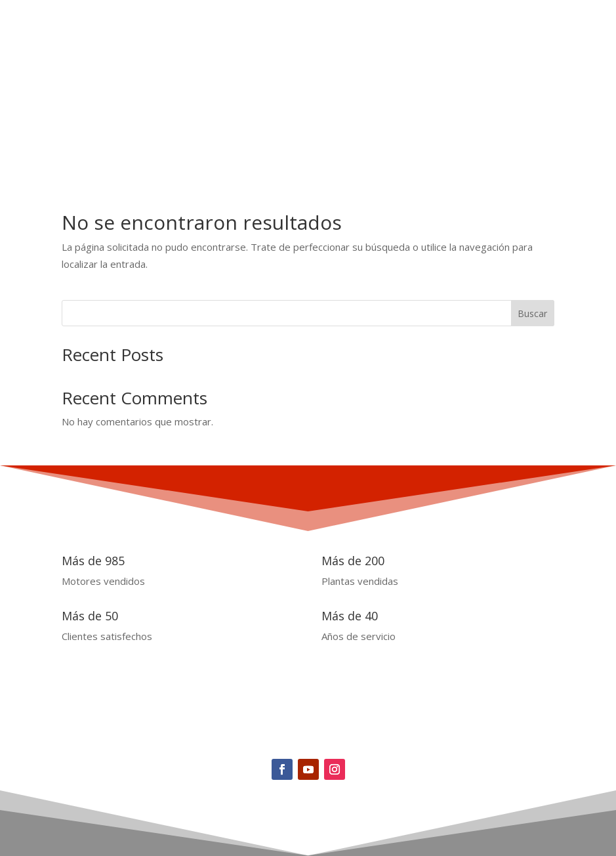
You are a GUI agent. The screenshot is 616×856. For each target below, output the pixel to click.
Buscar (532, 313)
